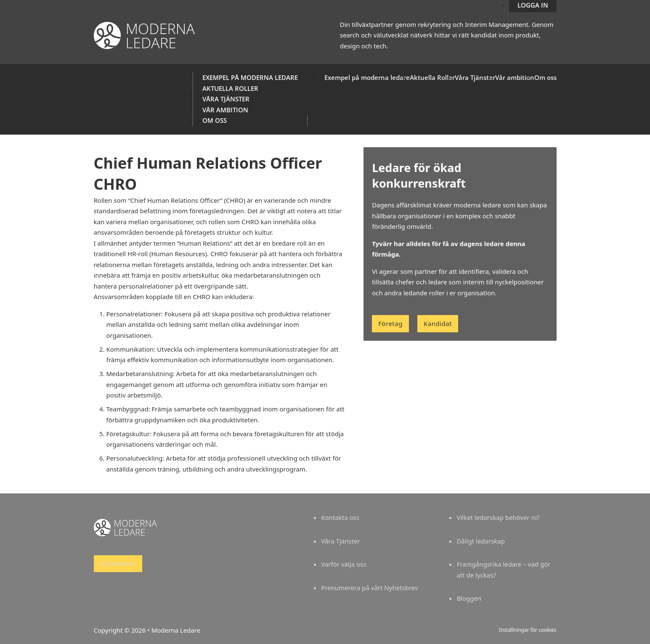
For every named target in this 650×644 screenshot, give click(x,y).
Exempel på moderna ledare (250, 77)
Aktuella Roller (230, 88)
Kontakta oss (340, 517)
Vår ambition (225, 110)
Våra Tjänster (226, 99)
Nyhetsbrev (118, 563)
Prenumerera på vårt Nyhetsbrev (369, 588)
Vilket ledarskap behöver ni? (498, 517)
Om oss (215, 120)
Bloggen (469, 598)
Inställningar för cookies (528, 630)
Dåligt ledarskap (481, 541)
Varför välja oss (344, 564)
